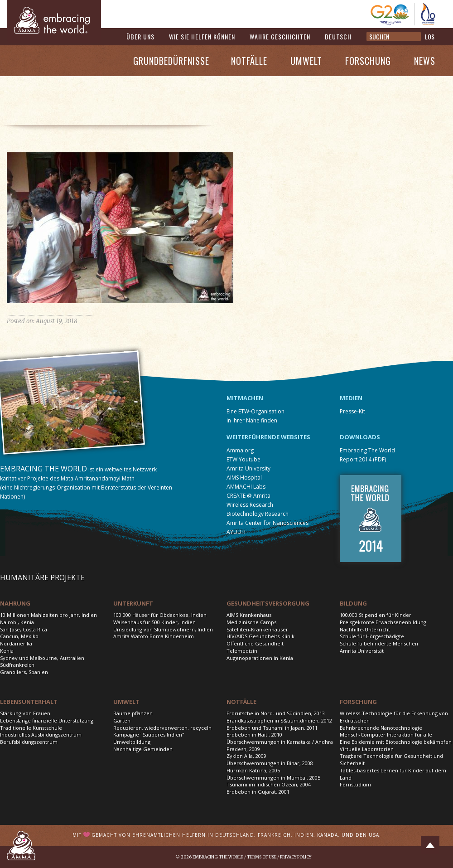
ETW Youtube (243, 459)
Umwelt (306, 61)
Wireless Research (250, 505)
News (425, 61)
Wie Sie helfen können (202, 36)
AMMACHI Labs (246, 487)
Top (430, 845)
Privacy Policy (296, 857)
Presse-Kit (352, 411)
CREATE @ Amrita (248, 496)
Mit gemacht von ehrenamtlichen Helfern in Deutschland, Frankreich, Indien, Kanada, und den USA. (227, 835)
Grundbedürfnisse (171, 61)
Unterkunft (133, 603)
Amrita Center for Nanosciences (267, 523)
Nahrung (15, 603)
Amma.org (240, 450)
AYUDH (236, 532)
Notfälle (249, 61)
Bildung (353, 603)
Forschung (368, 61)
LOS (430, 36)
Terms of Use (262, 857)
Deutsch (338, 36)
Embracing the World (218, 857)
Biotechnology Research (258, 514)
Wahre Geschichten (280, 36)
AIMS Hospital (244, 478)
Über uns (140, 36)
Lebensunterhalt (29, 702)
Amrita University (248, 468)
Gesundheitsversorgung (268, 603)
